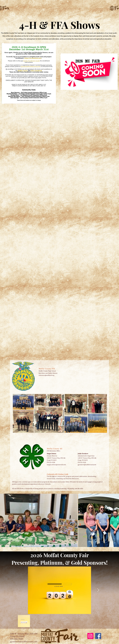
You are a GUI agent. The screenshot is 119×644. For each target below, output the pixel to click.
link (53, 476)
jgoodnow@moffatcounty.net (87, 465)
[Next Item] (98, 590)
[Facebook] (98, 636)
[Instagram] (90, 636)
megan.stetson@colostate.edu (56, 465)
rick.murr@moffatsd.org (46, 375)
